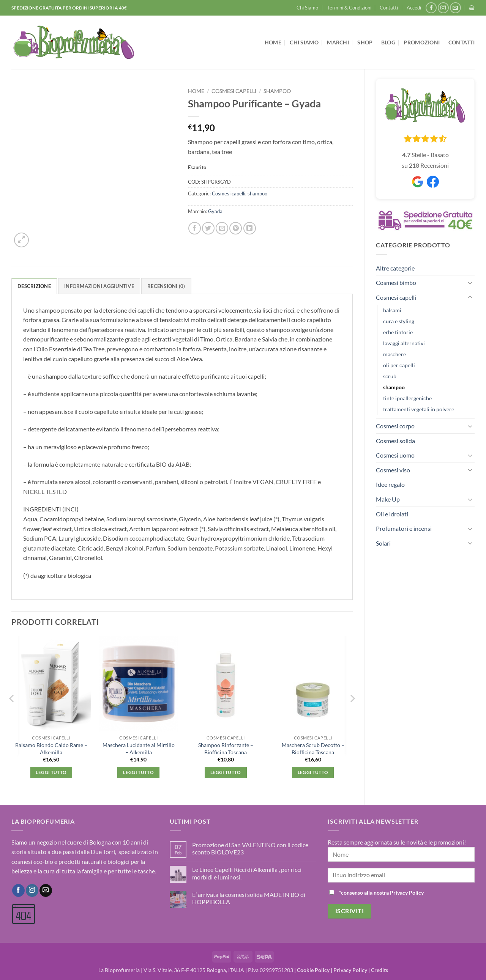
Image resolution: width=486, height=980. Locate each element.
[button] (414, 8)
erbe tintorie (398, 332)
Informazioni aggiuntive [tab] (99, 286)
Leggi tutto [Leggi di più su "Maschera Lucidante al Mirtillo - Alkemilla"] (138, 772)
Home (273, 42)
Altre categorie (395, 268)
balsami (392, 310)
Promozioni (422, 42)
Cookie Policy (313, 970)
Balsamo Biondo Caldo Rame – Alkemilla (51, 749)
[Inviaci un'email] (455, 8)
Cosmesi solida (395, 441)
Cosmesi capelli (396, 297)
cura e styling (399, 321)
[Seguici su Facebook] (431, 8)
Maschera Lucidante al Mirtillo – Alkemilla (139, 749)
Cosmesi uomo (395, 455)
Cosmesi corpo (395, 426)
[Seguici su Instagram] (443, 8)
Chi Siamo (307, 8)
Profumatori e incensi (404, 528)
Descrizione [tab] (34, 286)
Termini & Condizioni (349, 8)
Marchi (338, 42)
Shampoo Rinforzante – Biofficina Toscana (226, 749)
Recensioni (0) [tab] (166, 286)
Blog (388, 42)
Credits (379, 970)
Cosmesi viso (393, 470)
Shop (365, 42)
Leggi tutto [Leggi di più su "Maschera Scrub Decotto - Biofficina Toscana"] (313, 772)
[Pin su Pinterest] (236, 228)
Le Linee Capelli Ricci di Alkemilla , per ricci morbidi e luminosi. (247, 873)
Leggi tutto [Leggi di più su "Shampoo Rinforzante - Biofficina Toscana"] (226, 772)
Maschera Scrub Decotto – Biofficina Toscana (313, 749)
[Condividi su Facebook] (195, 228)
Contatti (389, 8)
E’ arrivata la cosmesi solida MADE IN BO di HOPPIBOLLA (249, 898)
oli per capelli (399, 365)
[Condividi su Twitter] (208, 228)
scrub (390, 376)
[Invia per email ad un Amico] (222, 228)
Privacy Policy (350, 970)
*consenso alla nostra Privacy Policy (381, 893)
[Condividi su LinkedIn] (250, 228)
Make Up (388, 499)
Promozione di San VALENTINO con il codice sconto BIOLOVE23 (250, 848)
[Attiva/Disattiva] (470, 283)
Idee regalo (390, 484)
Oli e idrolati (392, 514)
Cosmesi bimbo (396, 282)
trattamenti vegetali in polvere (419, 409)
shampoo (394, 387)
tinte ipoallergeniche (407, 398)
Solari (383, 543)
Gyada (215, 211)
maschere (394, 354)
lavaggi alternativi (404, 343)
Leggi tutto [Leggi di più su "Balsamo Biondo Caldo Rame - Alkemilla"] (51, 772)
